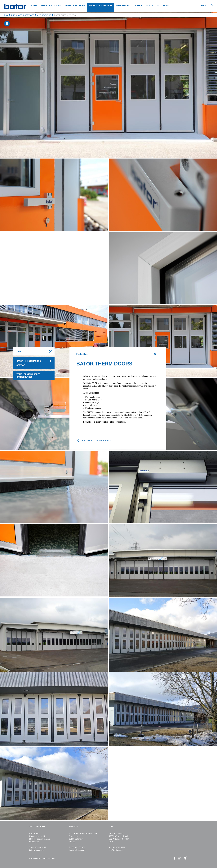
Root (6, 15)
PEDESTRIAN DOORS (75, 6)
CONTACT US (152, 6)
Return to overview (96, 441)
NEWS (166, 6)
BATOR (34, 6)
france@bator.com (77, 850)
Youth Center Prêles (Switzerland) (28, 376)
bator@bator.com (37, 850)
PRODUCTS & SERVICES (101, 6)
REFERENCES (123, 6)
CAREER (138, 6)
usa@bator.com (116, 850)
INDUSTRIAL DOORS (51, 6)
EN (202, 6)
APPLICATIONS (44, 15)
